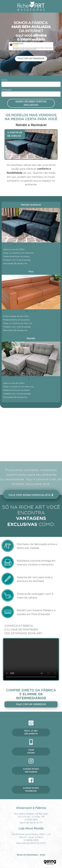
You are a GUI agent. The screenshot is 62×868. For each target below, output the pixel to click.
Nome (4, 80)
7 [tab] (39, 244)
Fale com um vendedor (31, 59)
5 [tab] (31, 244)
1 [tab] (14, 244)
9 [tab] (48, 244)
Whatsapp (6, 90)
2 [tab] (18, 244)
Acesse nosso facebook (31, 790)
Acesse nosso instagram (31, 771)
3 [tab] (23, 244)
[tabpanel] (31, 225)
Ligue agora (31, 751)
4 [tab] (27, 244)
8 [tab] (44, 244)
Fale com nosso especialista (31, 495)
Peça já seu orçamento (31, 732)
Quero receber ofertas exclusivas (31, 103)
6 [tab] (35, 244)
